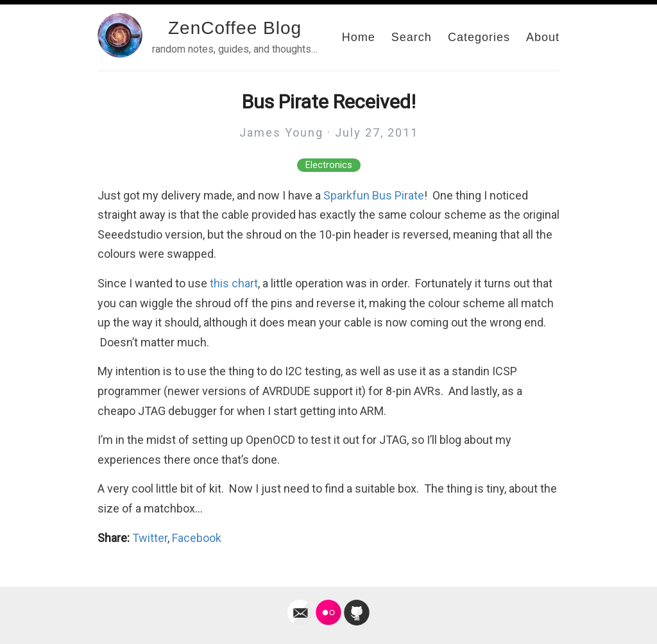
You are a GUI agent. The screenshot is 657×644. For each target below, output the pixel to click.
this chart (234, 283)
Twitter (150, 538)
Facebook (197, 538)
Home (359, 37)
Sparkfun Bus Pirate (374, 195)
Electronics (329, 165)
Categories (479, 37)
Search (412, 37)
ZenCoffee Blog (235, 28)
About (543, 37)
